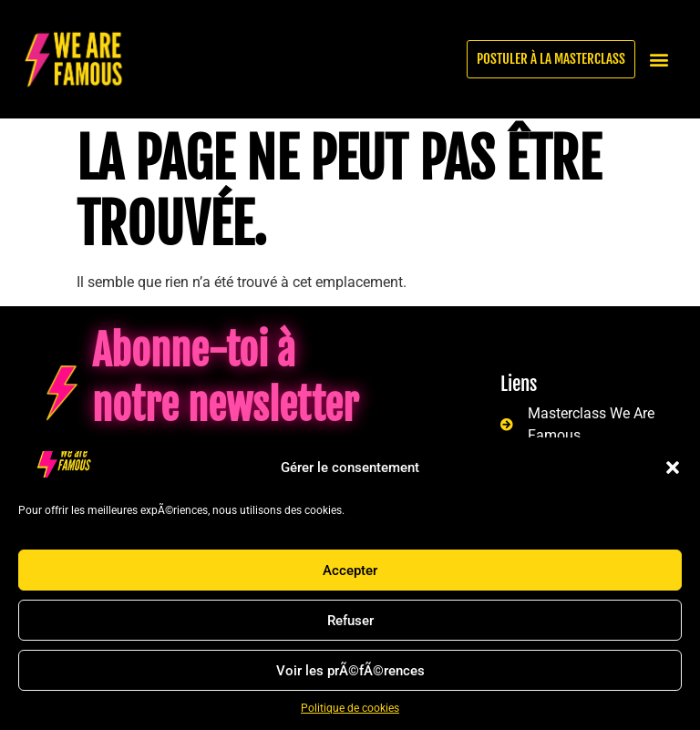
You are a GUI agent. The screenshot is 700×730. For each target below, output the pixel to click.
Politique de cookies (350, 708)
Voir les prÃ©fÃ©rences (350, 671)
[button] (673, 468)
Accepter (350, 571)
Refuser (350, 621)
